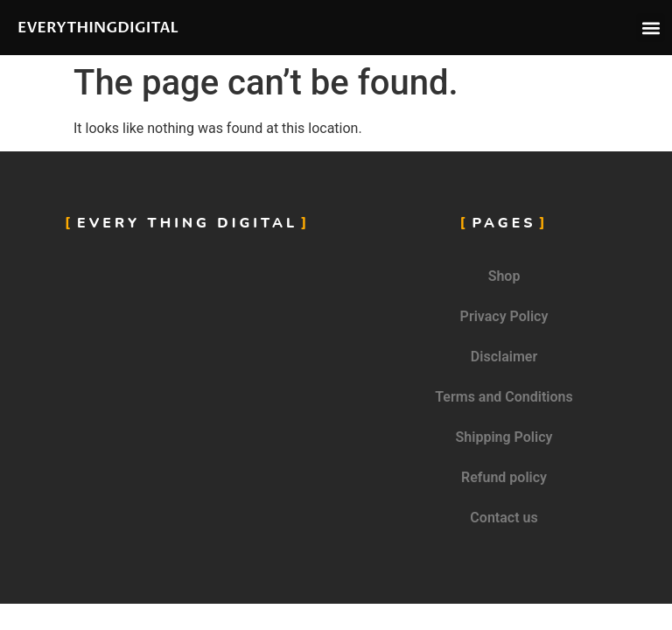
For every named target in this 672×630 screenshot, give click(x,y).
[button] (651, 28)
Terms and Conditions (504, 397)
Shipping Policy (504, 437)
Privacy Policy (504, 316)
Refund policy (504, 477)
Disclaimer (504, 357)
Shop (504, 276)
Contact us (504, 518)
